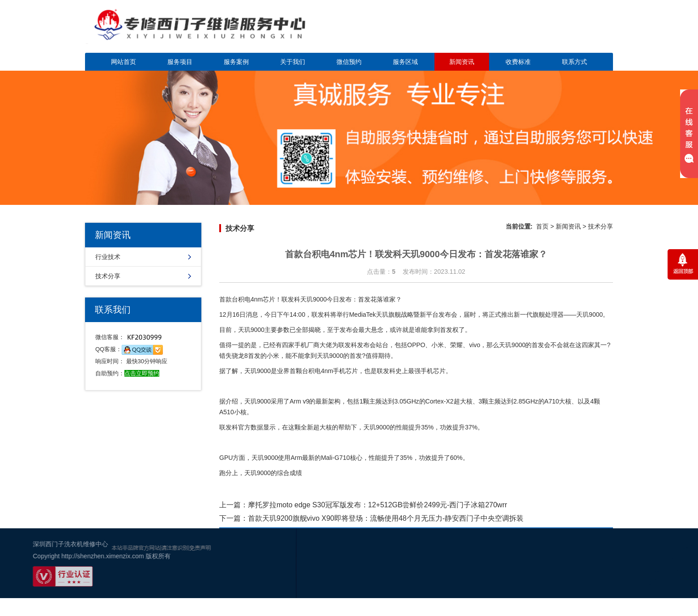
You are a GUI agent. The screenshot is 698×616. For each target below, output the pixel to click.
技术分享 (108, 276)
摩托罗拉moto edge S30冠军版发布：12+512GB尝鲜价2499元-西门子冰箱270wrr (377, 505)
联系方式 (575, 62)
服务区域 (405, 62)
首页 (542, 226)
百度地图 (599, 582)
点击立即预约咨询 (550, 32)
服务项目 (180, 62)
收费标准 (518, 62)
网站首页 (123, 62)
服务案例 (236, 62)
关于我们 (293, 62)
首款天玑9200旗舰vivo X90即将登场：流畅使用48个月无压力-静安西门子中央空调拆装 (386, 518)
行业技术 (108, 257)
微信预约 (349, 62)
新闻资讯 (462, 62)
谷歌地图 (626, 582)
